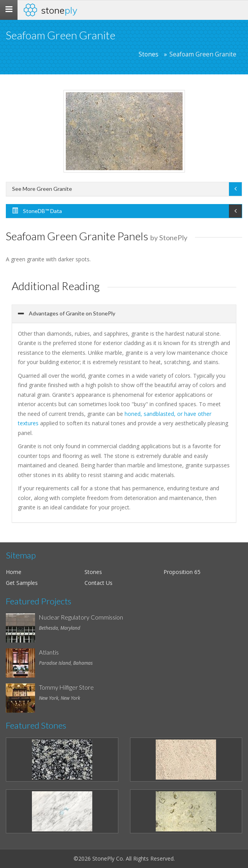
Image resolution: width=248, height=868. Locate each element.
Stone (59, 10)
